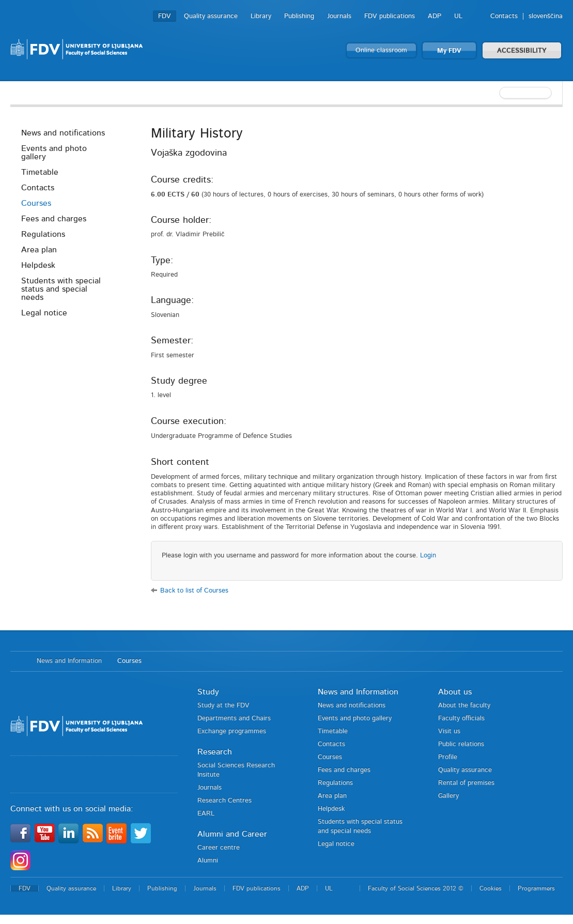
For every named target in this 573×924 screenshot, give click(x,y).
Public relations (461, 744)
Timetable (40, 172)
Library (261, 16)
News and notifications (63, 133)
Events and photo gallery (54, 153)
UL (458, 16)
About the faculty (464, 706)
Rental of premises (466, 783)
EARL (206, 814)
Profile (448, 757)
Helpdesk (38, 265)
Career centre (219, 848)
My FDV (449, 51)
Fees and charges (54, 219)
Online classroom (381, 50)
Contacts (504, 16)
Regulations (43, 234)
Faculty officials (461, 718)
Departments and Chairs (234, 718)
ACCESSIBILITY (522, 51)
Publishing (299, 16)
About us (455, 692)
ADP (435, 16)
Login (428, 556)
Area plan (39, 250)
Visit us (449, 731)
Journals (339, 16)
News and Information (69, 661)
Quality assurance (211, 16)
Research (215, 752)
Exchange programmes (232, 731)
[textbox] (495, 93)
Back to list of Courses (194, 591)
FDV (165, 16)
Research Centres (224, 801)
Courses (36, 203)
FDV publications (390, 16)
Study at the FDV (223, 706)
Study (208, 692)
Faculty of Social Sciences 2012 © (416, 888)
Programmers (536, 888)
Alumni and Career (232, 834)
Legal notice (44, 313)
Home (18, 661)
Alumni (208, 861)
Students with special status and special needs (61, 289)
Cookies (491, 888)
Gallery (448, 796)
